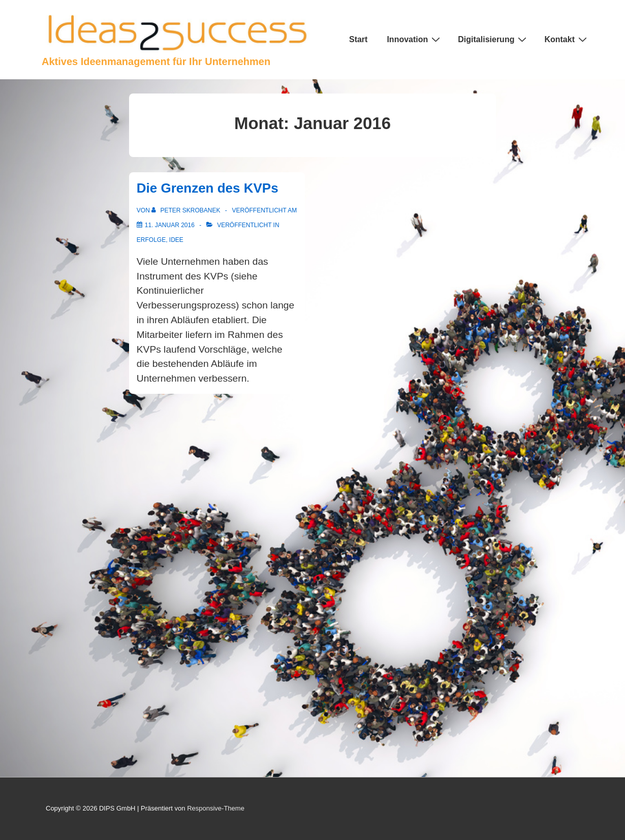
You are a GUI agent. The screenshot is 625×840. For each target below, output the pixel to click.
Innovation (415, 39)
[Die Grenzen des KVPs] (170, 225)
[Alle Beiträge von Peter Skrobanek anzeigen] (187, 210)
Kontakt (567, 39)
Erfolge (151, 240)
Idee (176, 240)
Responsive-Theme (216, 808)
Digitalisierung (493, 39)
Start (358, 39)
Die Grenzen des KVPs (208, 188)
